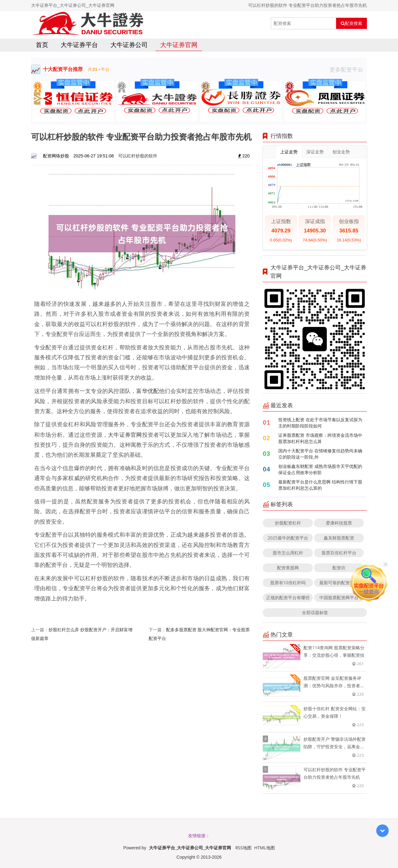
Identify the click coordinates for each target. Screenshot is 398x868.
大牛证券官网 (179, 45)
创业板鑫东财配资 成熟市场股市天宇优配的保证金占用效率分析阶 (320, 469)
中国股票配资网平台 (339, 597)
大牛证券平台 (79, 45)
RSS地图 (243, 848)
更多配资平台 (348, 69)
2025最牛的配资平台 (288, 538)
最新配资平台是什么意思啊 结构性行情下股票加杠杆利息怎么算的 (320, 485)
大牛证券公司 (129, 45)
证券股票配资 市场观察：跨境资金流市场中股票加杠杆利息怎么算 (320, 438)
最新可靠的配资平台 (339, 583)
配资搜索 (352, 23)
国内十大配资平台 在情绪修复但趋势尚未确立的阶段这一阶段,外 (320, 454)
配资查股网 (288, 568)
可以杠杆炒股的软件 (138, 156)
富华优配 (148, 391)
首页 (42, 45)
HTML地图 (265, 848)
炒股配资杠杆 (288, 523)
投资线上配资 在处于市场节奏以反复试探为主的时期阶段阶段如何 (320, 423)
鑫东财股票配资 (339, 538)
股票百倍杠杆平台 (339, 553)
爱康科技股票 (339, 523)
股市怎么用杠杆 (288, 553)
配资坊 (339, 568)
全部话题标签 (315, 612)
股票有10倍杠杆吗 (288, 583)
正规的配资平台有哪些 (288, 597)
